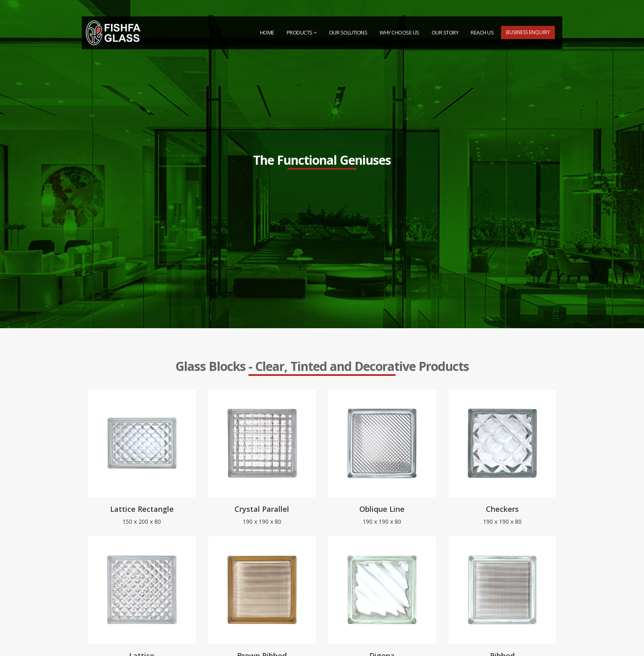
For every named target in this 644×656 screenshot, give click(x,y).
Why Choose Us (399, 32)
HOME (267, 32)
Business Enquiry (528, 32)
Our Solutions (348, 32)
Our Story (445, 32)
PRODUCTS (302, 32)
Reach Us (482, 32)
